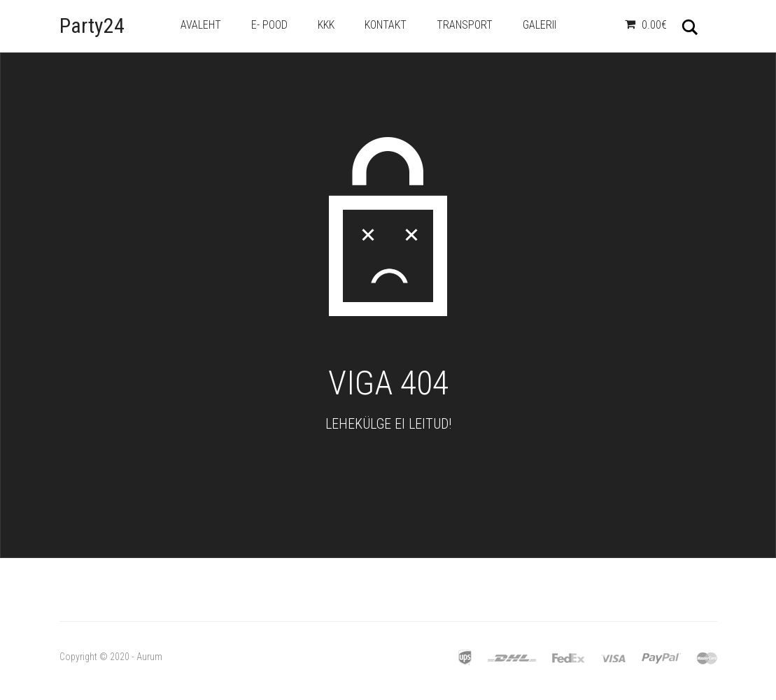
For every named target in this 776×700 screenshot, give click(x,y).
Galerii (539, 25)
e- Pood (269, 25)
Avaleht (201, 25)
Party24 (92, 26)
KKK (326, 25)
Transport (465, 25)
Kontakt (386, 25)
